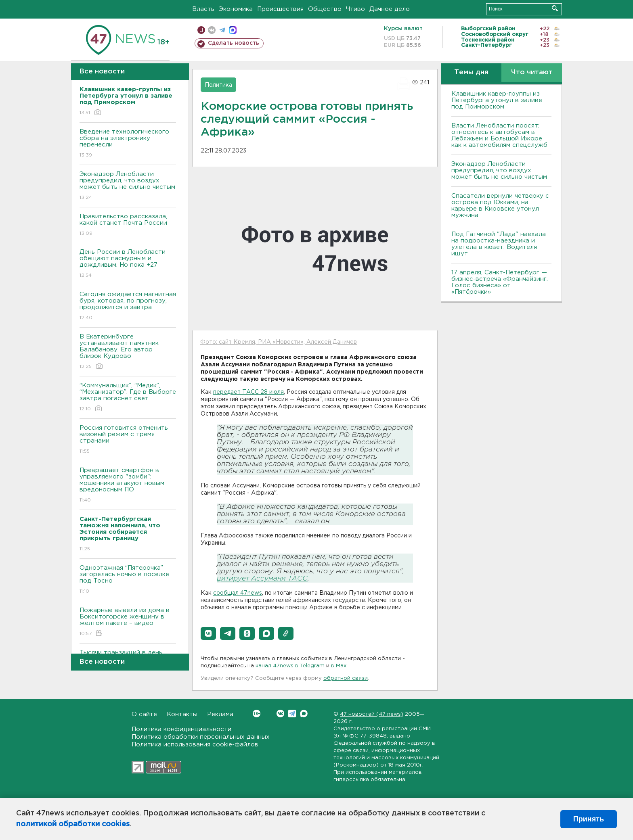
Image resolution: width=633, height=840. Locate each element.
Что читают (532, 72)
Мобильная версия (201, 30)
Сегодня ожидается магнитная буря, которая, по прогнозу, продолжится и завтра (128, 306)
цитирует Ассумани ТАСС (262, 579)
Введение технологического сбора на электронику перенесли (128, 144)
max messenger (233, 30)
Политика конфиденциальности (181, 729)
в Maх (339, 666)
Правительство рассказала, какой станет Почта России (128, 225)
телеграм (222, 30)
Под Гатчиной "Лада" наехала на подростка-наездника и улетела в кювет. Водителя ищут (499, 244)
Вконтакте (257, 714)
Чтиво (355, 9)
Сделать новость (234, 43)
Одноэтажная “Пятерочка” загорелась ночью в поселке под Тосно (128, 580)
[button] (208, 633)
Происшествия (280, 9)
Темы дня (471, 72)
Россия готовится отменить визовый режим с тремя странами (128, 440)
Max (304, 714)
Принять (589, 819)
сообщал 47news (238, 593)
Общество (325, 9)
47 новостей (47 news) (372, 714)
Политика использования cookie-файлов (195, 745)
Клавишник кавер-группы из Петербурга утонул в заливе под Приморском (497, 100)
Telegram (292, 714)
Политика (218, 85)
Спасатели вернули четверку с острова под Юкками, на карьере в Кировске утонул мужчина (500, 206)
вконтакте (212, 30)
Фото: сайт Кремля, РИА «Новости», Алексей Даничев (279, 342)
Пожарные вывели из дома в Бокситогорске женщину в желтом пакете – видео (128, 622)
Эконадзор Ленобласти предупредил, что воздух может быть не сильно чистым (128, 186)
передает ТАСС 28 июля (248, 392)
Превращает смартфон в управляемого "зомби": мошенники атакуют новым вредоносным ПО (128, 486)
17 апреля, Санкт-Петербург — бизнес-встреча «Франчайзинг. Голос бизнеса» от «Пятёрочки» (500, 282)
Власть (203, 9)
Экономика (236, 9)
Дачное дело (390, 9)
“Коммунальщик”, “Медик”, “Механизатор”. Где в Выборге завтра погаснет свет (128, 398)
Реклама (220, 714)
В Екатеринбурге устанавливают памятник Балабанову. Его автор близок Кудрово (128, 352)
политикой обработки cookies (73, 824)
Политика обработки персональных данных (201, 737)
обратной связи (346, 678)
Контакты (182, 714)
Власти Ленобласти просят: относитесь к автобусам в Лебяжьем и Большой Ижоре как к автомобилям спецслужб (499, 135)
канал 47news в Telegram (290, 666)
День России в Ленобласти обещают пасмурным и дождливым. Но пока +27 (128, 264)
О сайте (144, 714)
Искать (555, 8)
